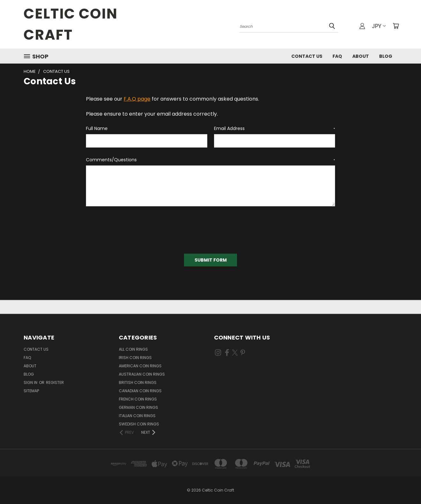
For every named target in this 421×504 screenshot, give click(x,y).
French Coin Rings (138, 399)
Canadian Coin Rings (140, 391)
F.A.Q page (137, 99)
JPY (379, 26)
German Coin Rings (138, 407)
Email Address (275, 128)
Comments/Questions (210, 160)
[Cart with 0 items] (396, 26)
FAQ (337, 56)
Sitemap (31, 391)
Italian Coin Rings (137, 416)
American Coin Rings (140, 366)
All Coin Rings (133, 349)
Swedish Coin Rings (139, 424)
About (361, 56)
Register (55, 382)
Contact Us (307, 56)
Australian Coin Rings (142, 374)
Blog (386, 56)
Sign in (31, 382)
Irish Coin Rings (135, 358)
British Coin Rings (138, 382)
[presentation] (134, 228)
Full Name (97, 128)
